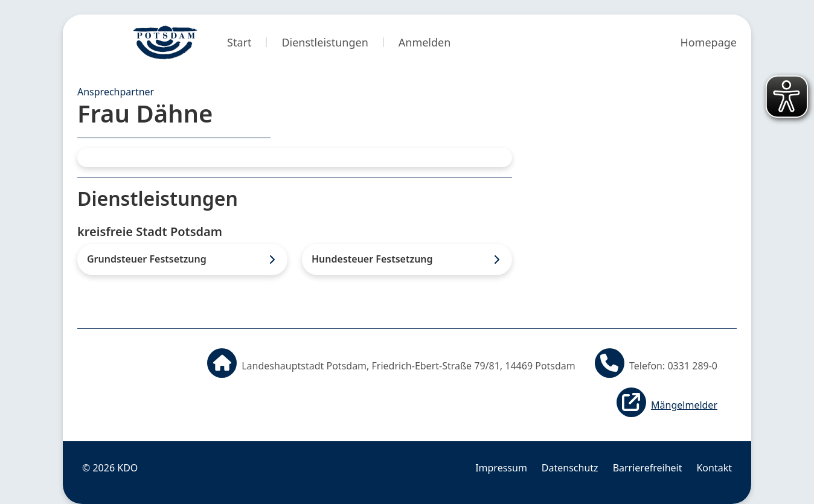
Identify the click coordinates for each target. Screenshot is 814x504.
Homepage (708, 42)
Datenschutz (570, 468)
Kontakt (714, 468)
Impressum (501, 468)
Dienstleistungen (325, 42)
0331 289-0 (692, 366)
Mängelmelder (684, 405)
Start (239, 42)
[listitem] (182, 259)
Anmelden (425, 42)
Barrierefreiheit (648, 468)
